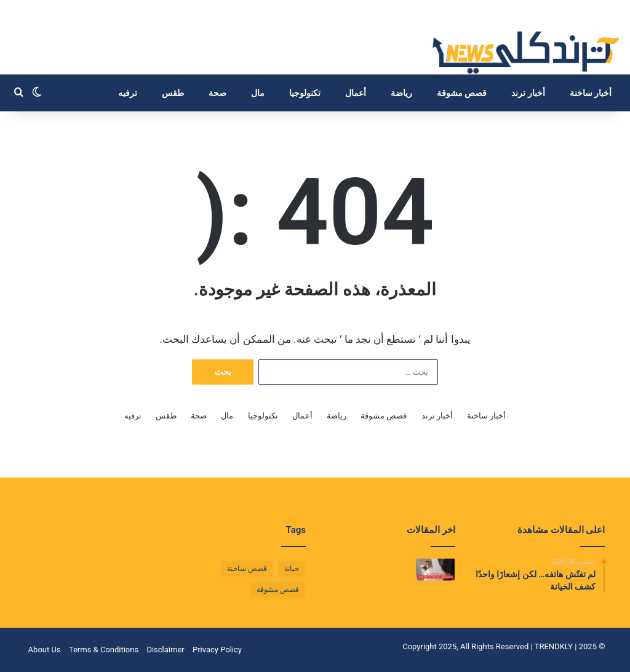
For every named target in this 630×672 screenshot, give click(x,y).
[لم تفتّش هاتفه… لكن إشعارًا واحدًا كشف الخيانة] (436, 570)
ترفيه (128, 93)
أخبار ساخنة (591, 93)
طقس (173, 93)
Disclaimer (165, 650)
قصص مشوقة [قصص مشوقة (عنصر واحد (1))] (278, 590)
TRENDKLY (554, 646)
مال (258, 93)
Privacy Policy (217, 650)
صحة (217, 93)
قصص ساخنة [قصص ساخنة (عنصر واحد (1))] (247, 569)
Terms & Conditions (104, 650)
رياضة (401, 93)
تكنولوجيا (305, 93)
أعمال (356, 93)
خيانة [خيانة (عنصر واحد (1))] (292, 569)
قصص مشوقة (462, 93)
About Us (45, 650)
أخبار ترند (528, 93)
